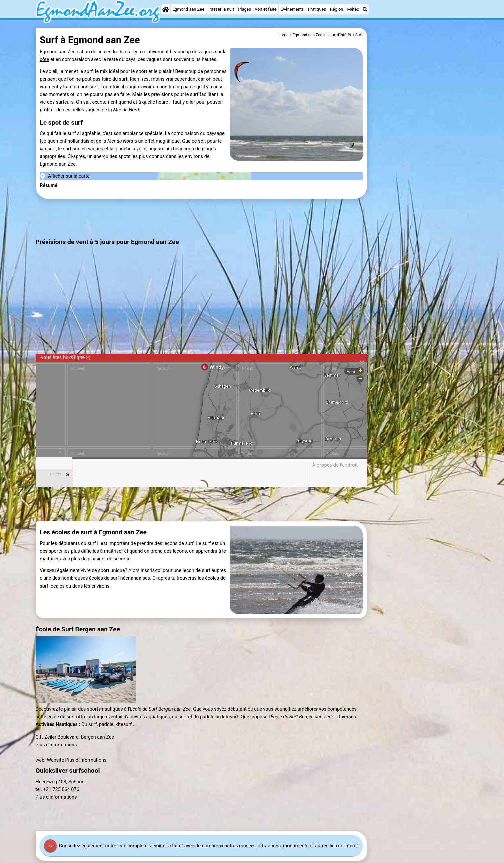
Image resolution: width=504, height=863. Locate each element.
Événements (292, 9)
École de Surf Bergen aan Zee (78, 629)
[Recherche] (365, 9)
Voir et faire (266, 9)
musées (247, 846)
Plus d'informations (86, 760)
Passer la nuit (221, 9)
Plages (244, 9)
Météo (353, 9)
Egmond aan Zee (188, 9)
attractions (269, 846)
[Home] (166, 9)
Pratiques (317, 9)
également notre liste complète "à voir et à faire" (132, 846)
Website (55, 760)
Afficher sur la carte (65, 176)
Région (337, 9)
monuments (296, 846)
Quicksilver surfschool (68, 771)
